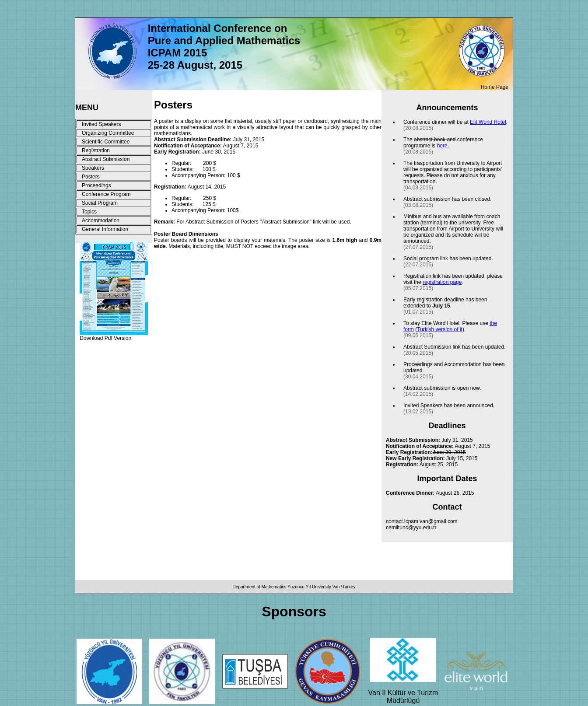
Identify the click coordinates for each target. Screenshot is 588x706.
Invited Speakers (101, 124)
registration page (442, 282)
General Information (105, 229)
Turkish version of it (440, 329)
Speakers (93, 168)
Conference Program (106, 194)
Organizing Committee (108, 133)
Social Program (100, 203)
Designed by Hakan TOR (109, 350)
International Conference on (218, 28)
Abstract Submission (106, 159)
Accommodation (101, 220)
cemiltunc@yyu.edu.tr (411, 528)
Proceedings (96, 185)
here (442, 146)
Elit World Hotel (488, 122)
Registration (96, 150)
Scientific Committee (106, 142)
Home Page (495, 87)
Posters (91, 177)
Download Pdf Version (105, 338)
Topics (89, 212)
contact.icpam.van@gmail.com (422, 521)
